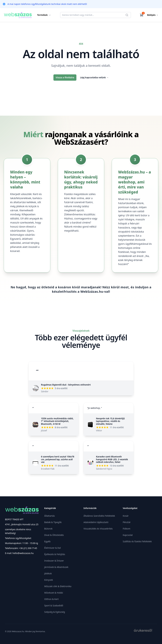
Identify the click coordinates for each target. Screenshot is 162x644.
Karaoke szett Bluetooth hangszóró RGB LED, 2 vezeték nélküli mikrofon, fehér (112, 459)
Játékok (48, 573)
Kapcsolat (128, 535)
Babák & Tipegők (53, 522)
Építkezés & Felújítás (55, 554)
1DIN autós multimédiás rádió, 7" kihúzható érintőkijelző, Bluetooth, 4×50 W (57, 421)
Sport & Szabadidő (54, 605)
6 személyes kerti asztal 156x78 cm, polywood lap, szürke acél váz (58, 459)
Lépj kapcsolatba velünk (94, 77)
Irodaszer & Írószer (54, 561)
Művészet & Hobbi (54, 593)
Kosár (126, 516)
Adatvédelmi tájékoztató (96, 522)
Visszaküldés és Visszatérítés (98, 529)
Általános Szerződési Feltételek (99, 516)
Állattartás (49, 516)
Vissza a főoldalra (65, 77)
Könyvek (49, 580)
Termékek (44, 15)
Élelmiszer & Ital (52, 548)
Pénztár (127, 522)
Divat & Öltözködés (54, 535)
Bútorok (48, 529)
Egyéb (47, 541)
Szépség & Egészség (55, 612)
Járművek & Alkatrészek (56, 567)
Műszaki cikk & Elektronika (58, 586)
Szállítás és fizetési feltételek (137, 541)
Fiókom (127, 529)
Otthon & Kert (51, 599)
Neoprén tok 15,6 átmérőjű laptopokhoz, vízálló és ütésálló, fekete (110, 421)
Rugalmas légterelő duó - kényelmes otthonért (66, 385)
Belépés (153, 15)
